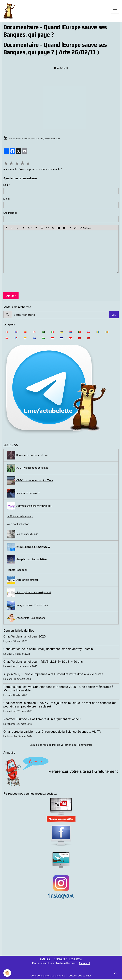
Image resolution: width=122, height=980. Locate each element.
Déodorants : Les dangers (26, 618)
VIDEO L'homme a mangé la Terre (30, 481)
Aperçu (85, 228)
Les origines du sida (23, 534)
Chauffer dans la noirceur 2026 (25, 636)
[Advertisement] (61, 930)
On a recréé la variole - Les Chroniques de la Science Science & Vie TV (52, 732)
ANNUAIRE (46, 959)
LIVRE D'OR (75, 959)
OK (114, 315)
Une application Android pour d (29, 593)
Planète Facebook (17, 570)
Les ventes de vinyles (24, 493)
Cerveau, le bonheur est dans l (29, 455)
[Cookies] (7, 973)
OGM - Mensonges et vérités (28, 468)
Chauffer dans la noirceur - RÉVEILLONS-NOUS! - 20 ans (43, 662)
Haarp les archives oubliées (27, 560)
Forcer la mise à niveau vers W (29, 547)
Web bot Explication (18, 524)
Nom (6, 185)
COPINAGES (60, 959)
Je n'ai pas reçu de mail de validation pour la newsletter (61, 745)
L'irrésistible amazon (23, 580)
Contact (85, 963)
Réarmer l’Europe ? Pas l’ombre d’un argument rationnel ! (42, 719)
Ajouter (11, 296)
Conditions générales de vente (48, 976)
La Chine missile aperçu (20, 516)
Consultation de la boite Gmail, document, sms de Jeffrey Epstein (48, 649)
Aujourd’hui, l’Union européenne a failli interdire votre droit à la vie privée (53, 674)
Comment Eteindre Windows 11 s (29, 506)
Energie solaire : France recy (27, 605)
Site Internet (10, 213)
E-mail (7, 199)
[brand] (10, 11)
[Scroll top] (115, 973)
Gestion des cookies (80, 976)
